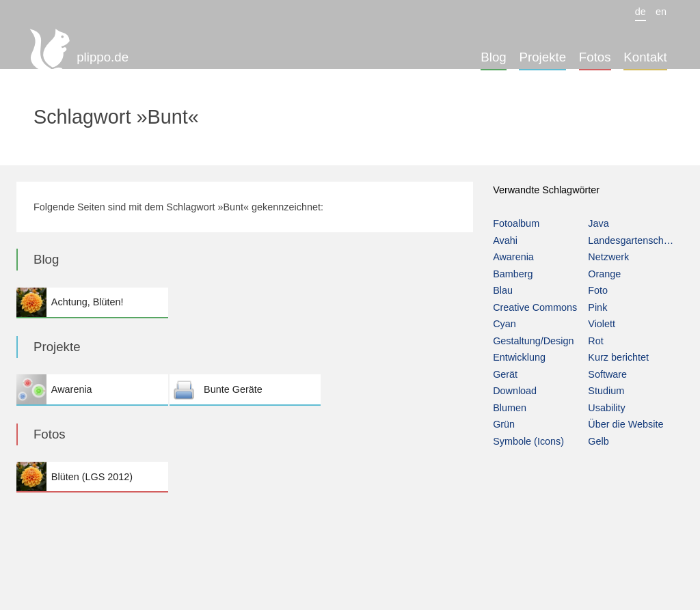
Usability (606, 408)
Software (607, 374)
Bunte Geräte (245, 389)
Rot (595, 341)
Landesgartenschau (631, 240)
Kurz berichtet (618, 357)
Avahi (505, 240)
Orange (604, 274)
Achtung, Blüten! (92, 302)
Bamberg (513, 274)
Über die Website (625, 424)
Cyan (504, 324)
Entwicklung (519, 357)
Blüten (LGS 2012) (92, 476)
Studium (606, 391)
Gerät (505, 374)
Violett (602, 324)
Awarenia (92, 389)
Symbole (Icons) (528, 441)
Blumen (510, 408)
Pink (597, 307)
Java (598, 223)
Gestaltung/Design (533, 341)
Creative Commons (535, 307)
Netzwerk (608, 257)
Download (515, 391)
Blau (503, 290)
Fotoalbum (516, 223)
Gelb (598, 441)
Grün (504, 424)
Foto (598, 290)
